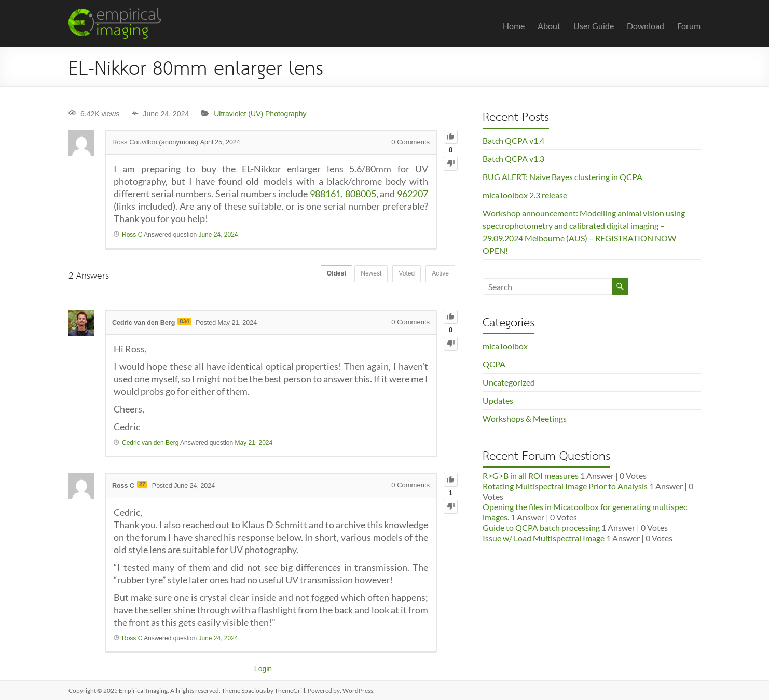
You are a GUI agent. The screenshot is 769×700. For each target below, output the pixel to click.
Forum (689, 26)
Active (438, 274)
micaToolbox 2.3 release (525, 195)
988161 (325, 194)
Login (263, 669)
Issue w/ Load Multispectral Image (544, 538)
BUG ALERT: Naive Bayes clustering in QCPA (562, 177)
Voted (401, 274)
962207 (413, 194)
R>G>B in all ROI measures (531, 476)
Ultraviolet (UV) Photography (260, 114)
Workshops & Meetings (525, 418)
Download (646, 26)
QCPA (494, 364)
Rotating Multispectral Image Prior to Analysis (565, 486)
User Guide (594, 26)
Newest (361, 274)
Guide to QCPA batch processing (541, 527)
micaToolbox (505, 346)
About (549, 26)
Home (514, 26)
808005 (361, 194)
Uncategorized (509, 382)
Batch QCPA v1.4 (513, 140)
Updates (498, 400)
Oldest (322, 274)
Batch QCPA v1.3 (513, 159)
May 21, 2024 (253, 443)
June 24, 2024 (218, 235)
